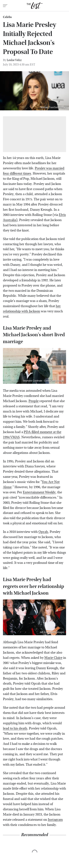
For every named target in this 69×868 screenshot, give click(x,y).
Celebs (7, 17)
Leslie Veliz (14, 60)
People (34, 401)
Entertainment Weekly (39, 492)
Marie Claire (53, 658)
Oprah (43, 532)
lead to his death (15, 728)
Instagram (55, 820)
